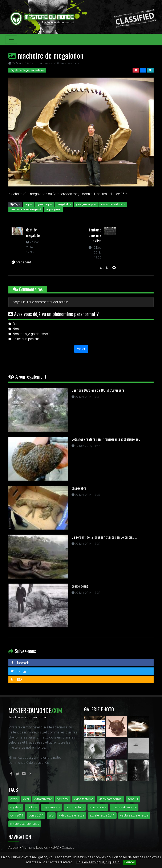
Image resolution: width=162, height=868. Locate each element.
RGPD (55, 848)
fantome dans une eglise (95, 235)
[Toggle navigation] (11, 40)
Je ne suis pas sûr (26, 339)
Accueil (14, 848)
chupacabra (79, 488)
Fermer (130, 862)
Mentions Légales (35, 848)
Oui (15, 324)
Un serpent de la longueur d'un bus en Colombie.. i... (104, 537)
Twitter (19, 671)
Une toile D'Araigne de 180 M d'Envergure (98, 390)
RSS (16, 680)
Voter (81, 349)
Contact (68, 848)
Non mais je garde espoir (31, 334)
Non (16, 329)
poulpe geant (80, 586)
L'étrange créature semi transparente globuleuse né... (106, 439)
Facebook (20, 663)
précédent (21, 262)
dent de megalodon (34, 233)
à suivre (108, 268)
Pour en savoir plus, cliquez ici (98, 862)
